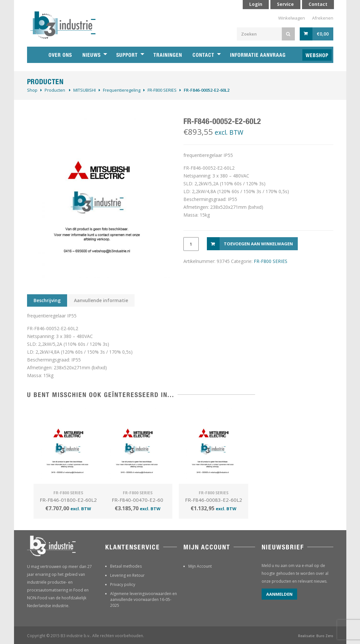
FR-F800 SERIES (162, 90)
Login (256, 4)
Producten (55, 90)
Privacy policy (123, 584)
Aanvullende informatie (101, 300)
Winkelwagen (292, 18)
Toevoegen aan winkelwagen (258, 244)
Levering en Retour (127, 575)
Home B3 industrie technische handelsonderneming (35, 55)
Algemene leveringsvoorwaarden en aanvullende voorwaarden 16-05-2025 (144, 599)
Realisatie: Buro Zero (316, 636)
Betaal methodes (126, 566)
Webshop (317, 55)
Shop (32, 90)
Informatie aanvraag (258, 55)
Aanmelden (279, 594)
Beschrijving (47, 300)
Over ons (60, 55)
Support (127, 55)
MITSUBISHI (85, 90)
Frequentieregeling (122, 90)
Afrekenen (323, 18)
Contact (203, 55)
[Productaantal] (191, 244)
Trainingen (168, 55)
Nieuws (92, 55)
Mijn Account (200, 566)
